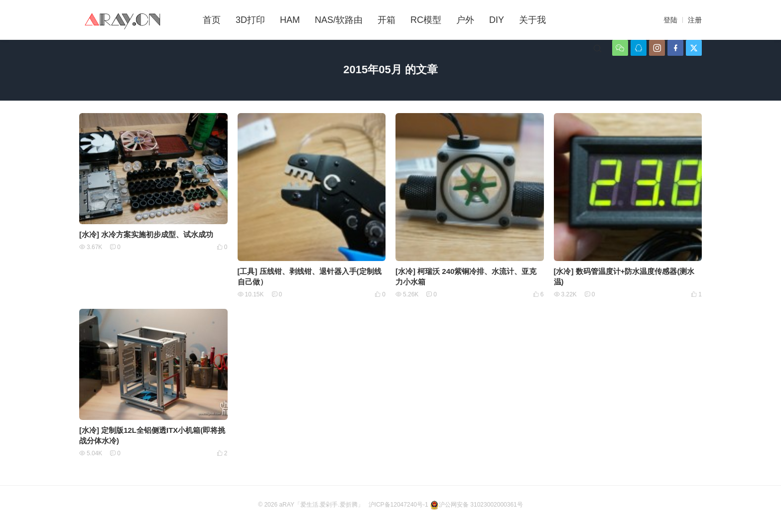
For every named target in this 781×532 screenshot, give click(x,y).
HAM (290, 20)
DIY (497, 20)
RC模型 (426, 20)
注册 (695, 20)
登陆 (670, 20)
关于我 (532, 20)
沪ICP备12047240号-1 (398, 505)
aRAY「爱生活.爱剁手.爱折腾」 (321, 505)
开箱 (387, 20)
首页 (212, 20)
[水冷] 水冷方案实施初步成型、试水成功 (146, 234)
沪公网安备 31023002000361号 (476, 505)
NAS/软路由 (339, 20)
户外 (465, 20)
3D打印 (250, 20)
